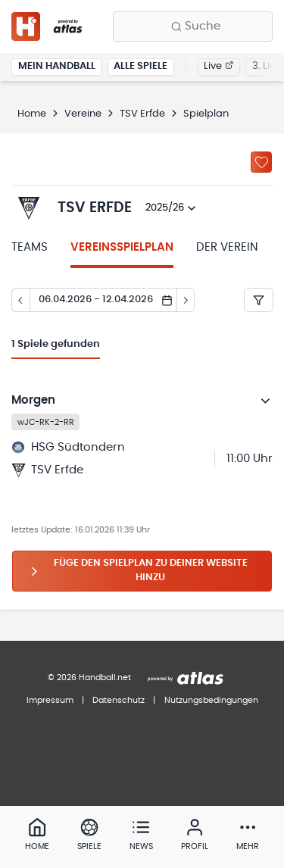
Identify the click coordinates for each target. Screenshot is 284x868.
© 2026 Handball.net (89, 678)
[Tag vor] (186, 300)
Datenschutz (119, 700)
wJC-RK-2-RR (46, 422)
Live (218, 66)
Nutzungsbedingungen (211, 700)
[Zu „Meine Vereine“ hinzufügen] (261, 162)
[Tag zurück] (20, 300)
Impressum (50, 700)
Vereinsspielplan (122, 247)
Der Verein (227, 247)
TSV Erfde (142, 114)
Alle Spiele (140, 66)
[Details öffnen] (266, 401)
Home (32, 114)
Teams (30, 247)
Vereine (83, 114)
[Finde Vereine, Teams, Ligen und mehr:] (193, 27)
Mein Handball (57, 66)
